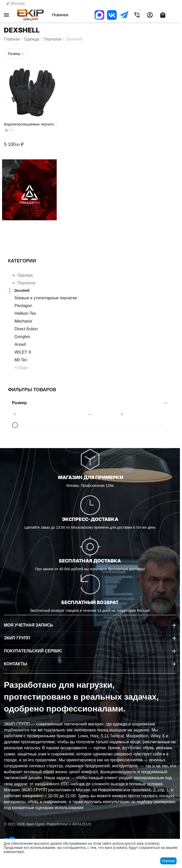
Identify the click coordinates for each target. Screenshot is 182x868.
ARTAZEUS (82, 824)
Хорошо (169, 861)
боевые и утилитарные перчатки (46, 298)
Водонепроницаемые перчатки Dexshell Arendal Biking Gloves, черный (30, 124)
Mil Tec (21, 360)
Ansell (20, 344)
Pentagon (23, 306)
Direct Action (26, 329)
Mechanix (23, 321)
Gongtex (22, 337)
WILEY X (23, 352)
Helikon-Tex (25, 313)
